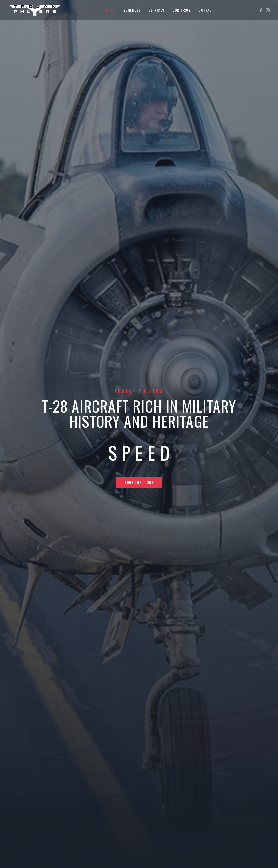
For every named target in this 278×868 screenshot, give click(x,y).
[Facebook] (261, 10)
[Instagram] (268, 10)
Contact (206, 10)
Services (156, 10)
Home (111, 10)
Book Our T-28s (139, 482)
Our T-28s (182, 10)
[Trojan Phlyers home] (35, 10)
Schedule (132, 10)
